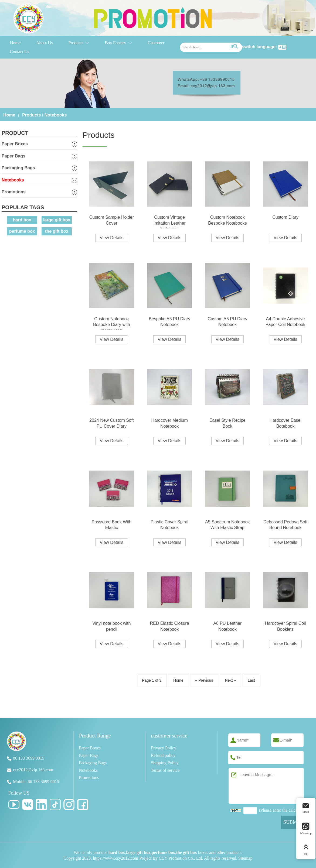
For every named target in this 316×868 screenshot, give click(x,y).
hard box (22, 220)
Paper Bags (13, 156)
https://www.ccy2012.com (115, 858)
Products (79, 43)
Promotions (14, 192)
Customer (156, 43)
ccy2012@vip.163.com (33, 770)
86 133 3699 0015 (29, 758)
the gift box (57, 231)
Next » (230, 680)
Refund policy (163, 755)
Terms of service (165, 770)
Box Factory (118, 43)
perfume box (22, 231)
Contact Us (20, 52)
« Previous (204, 680)
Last (251, 680)
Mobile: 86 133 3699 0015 (36, 782)
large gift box (57, 220)
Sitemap (245, 858)
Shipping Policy (165, 763)
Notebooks (56, 115)
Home (15, 43)
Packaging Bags (18, 168)
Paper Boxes (15, 144)
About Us (45, 43)
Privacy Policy (164, 748)
